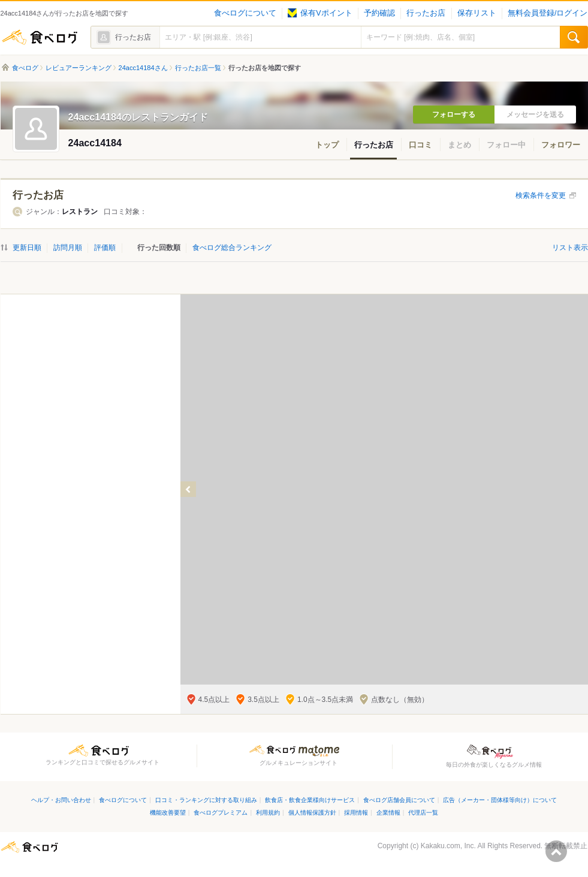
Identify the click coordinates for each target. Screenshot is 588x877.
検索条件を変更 (541, 195)
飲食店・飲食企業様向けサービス (310, 800)
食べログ (40, 37)
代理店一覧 (423, 813)
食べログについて (245, 13)
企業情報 (388, 813)
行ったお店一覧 (198, 68)
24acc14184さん (143, 68)
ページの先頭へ (556, 851)
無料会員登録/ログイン (548, 13)
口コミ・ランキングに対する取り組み (206, 800)
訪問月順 (68, 248)
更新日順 (27, 248)
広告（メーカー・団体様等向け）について (500, 800)
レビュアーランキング (79, 68)
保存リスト (477, 13)
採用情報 (356, 813)
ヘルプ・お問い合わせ (61, 800)
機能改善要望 (168, 813)
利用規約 (268, 813)
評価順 (105, 248)
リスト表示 (570, 248)
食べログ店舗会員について (399, 800)
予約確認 (379, 13)
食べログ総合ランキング (232, 248)
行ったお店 (426, 13)
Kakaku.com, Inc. (448, 846)
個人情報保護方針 (312, 813)
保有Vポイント (320, 13)
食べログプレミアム (221, 813)
